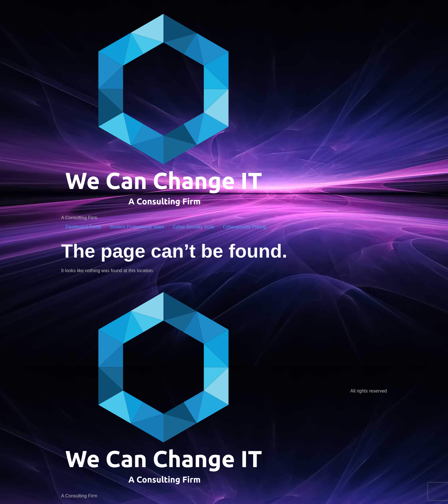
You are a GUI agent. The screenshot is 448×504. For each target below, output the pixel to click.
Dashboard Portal (83, 227)
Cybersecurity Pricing (244, 227)
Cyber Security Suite (193, 227)
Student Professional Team (137, 227)
